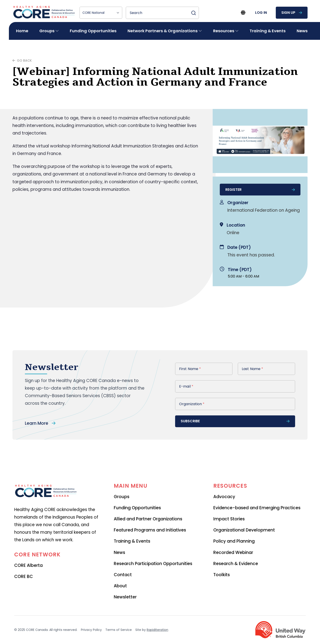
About (120, 586)
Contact (123, 575)
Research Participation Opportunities (153, 564)
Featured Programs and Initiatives (150, 530)
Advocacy (224, 497)
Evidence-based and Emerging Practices (257, 508)
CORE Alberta (28, 565)
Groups (122, 497)
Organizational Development (244, 530)
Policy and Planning (234, 541)
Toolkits (222, 575)
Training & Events (268, 31)
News (302, 31)
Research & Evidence (236, 564)
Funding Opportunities (93, 31)
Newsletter (125, 597)
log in (261, 13)
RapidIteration (157, 630)
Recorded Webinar (233, 552)
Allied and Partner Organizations (148, 519)
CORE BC (24, 577)
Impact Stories (229, 519)
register (260, 190)
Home (22, 31)
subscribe (235, 421)
